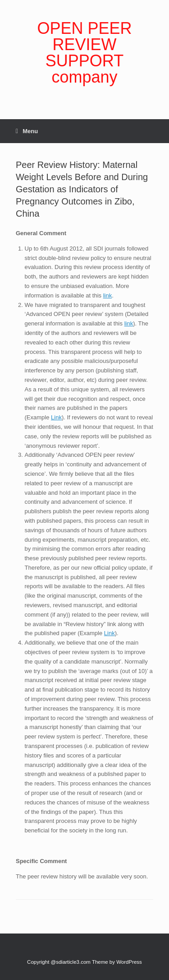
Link (56, 417)
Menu (27, 131)
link (108, 295)
